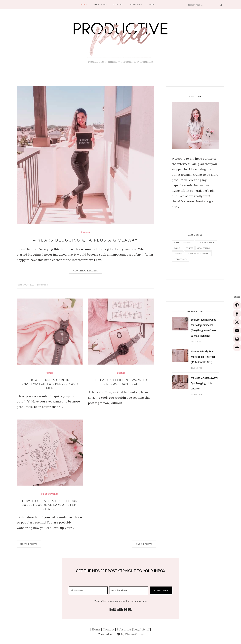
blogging (86, 232)
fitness (50, 373)
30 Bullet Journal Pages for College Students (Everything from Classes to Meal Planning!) (204, 328)
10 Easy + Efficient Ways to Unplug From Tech (121, 382)
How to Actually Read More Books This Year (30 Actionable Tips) (203, 357)
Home (84, 4)
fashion (177, 248)
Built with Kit (121, 609)
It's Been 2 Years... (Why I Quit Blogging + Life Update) (204, 383)
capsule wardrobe (206, 243)
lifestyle (121, 373)
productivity (180, 259)
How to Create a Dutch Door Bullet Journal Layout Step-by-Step (50, 505)
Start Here (100, 4)
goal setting (204, 248)
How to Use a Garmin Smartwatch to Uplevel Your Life (50, 384)
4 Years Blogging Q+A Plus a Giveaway (86, 240)
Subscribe (136, 4)
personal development (198, 254)
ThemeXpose (134, 634)
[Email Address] (129, 590)
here (175, 207)
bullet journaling (50, 494)
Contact (119, 4)
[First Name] (88, 590)
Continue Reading (86, 271)
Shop (152, 4)
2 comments (43, 285)
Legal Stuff (141, 629)
